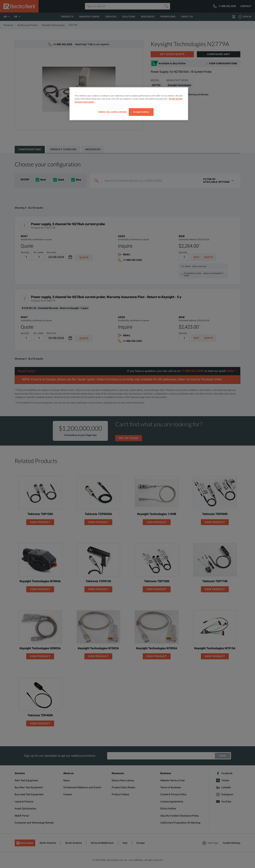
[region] (129, 104)
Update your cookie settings (112, 112)
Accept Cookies (141, 112)
